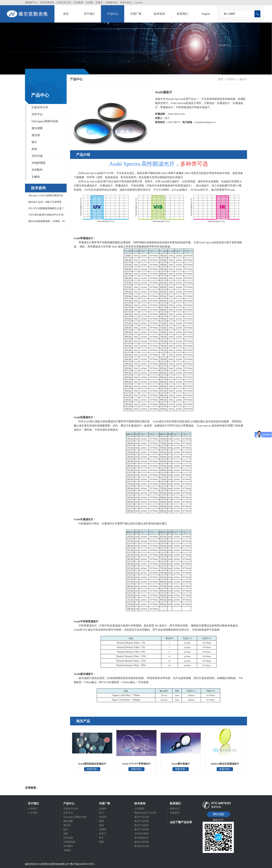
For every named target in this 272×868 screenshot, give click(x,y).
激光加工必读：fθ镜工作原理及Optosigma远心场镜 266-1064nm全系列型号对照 (45, 203)
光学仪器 (37, 156)
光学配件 (37, 170)
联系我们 (182, 14)
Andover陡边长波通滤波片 (225, 764)
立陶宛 (103, 829)
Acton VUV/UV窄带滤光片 (136, 764)
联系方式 (175, 809)
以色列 (103, 817)
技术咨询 (159, 14)
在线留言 (175, 813)
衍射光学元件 (40, 107)
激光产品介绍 (142, 817)
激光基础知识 (142, 838)
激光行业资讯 (142, 842)
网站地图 (219, 814)
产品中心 (113, 14)
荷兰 (101, 838)
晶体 (34, 149)
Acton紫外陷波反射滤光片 (92, 764)
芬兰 (101, 813)
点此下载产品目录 (181, 822)
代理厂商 (136, 14)
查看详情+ (92, 769)
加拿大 (103, 834)
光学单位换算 (142, 834)
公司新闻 (139, 809)
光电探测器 (39, 163)
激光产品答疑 (142, 821)
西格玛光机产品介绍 (145, 813)
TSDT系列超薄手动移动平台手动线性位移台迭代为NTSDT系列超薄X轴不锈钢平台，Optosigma (45, 216)
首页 (66, 14)
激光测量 (37, 128)
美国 (101, 825)
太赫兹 (36, 177)
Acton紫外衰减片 (181, 764)
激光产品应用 (142, 829)
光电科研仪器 (49, 788)
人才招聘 (33, 813)
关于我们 (89, 14)
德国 (101, 821)
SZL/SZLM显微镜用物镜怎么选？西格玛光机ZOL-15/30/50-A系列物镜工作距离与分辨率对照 (45, 209)
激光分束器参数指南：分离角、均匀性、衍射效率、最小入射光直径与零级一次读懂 (46, 222)
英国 (101, 842)
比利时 (103, 809)
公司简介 (33, 809)
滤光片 (243, 79)
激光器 (36, 135)
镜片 (34, 142)
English (206, 14)
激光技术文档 (142, 846)
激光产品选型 (142, 825)
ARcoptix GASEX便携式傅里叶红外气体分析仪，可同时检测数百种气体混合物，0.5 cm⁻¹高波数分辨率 (46, 197)
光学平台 (37, 114)
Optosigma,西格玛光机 (45, 121)
